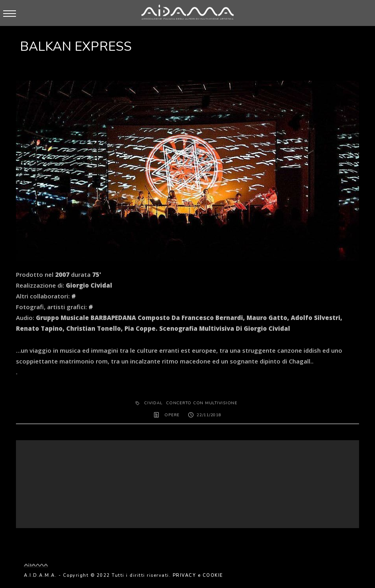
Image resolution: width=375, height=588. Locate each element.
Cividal (153, 403)
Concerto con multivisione (202, 403)
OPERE (172, 415)
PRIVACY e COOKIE (198, 575)
